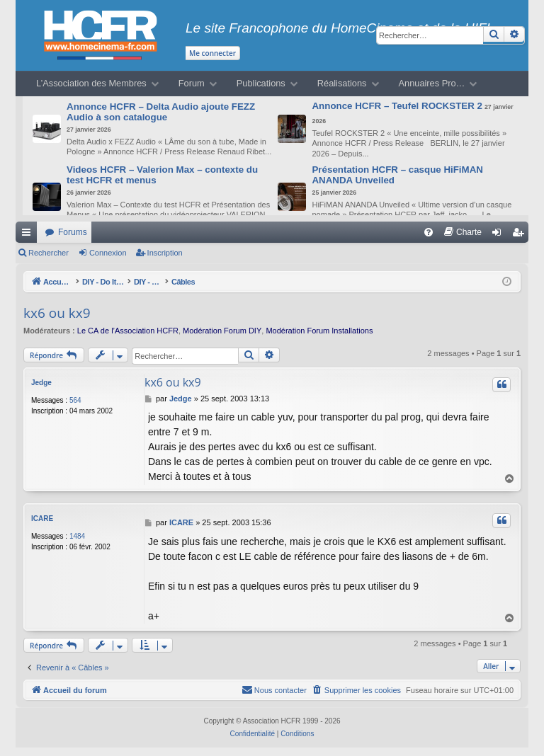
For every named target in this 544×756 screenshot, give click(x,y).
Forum (192, 83)
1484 (77, 536)
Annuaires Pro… (432, 83)
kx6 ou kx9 (57, 313)
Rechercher (49, 253)
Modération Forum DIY (222, 331)
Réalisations (342, 83)
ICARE (42, 519)
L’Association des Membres (91, 83)
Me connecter (212, 53)
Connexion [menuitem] (500, 235)
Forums (73, 232)
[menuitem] (429, 232)
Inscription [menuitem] (521, 235)
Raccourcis (29, 235)
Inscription (165, 253)
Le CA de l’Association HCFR (128, 331)
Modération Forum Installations (319, 331)
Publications (261, 83)
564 (75, 400)
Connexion (108, 253)
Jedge (41, 383)
